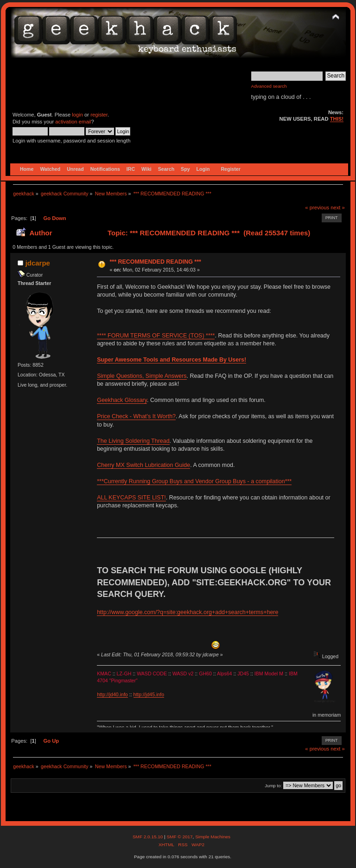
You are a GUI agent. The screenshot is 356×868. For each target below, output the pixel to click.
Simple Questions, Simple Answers (142, 376)
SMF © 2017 (179, 837)
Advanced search (269, 86)
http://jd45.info (149, 694)
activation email (73, 122)
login (77, 115)
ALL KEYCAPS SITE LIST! (131, 498)
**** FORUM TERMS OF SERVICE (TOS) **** (156, 336)
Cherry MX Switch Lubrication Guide (143, 465)
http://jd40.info (112, 694)
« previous (317, 207)
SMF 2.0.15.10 (148, 837)
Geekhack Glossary (122, 400)
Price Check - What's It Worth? (136, 416)
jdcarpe (38, 263)
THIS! (337, 119)
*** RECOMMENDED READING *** (155, 262)
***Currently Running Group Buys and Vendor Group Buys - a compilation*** (194, 481)
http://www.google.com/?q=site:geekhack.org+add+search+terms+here (188, 612)
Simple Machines (213, 837)
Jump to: (273, 786)
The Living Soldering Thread (133, 441)
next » (338, 207)
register (99, 115)
